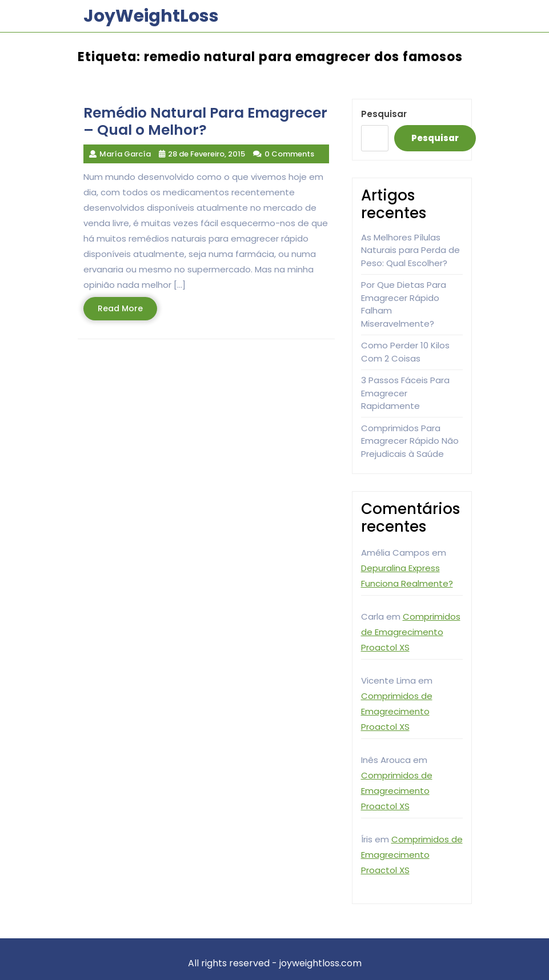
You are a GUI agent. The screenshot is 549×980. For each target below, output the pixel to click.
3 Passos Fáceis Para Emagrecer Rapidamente (405, 393)
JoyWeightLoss (151, 16)
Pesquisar (384, 114)
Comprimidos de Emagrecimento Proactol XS (411, 632)
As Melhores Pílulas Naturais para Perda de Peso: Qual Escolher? (410, 250)
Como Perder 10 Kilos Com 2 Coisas (405, 352)
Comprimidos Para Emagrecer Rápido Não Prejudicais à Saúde (410, 441)
